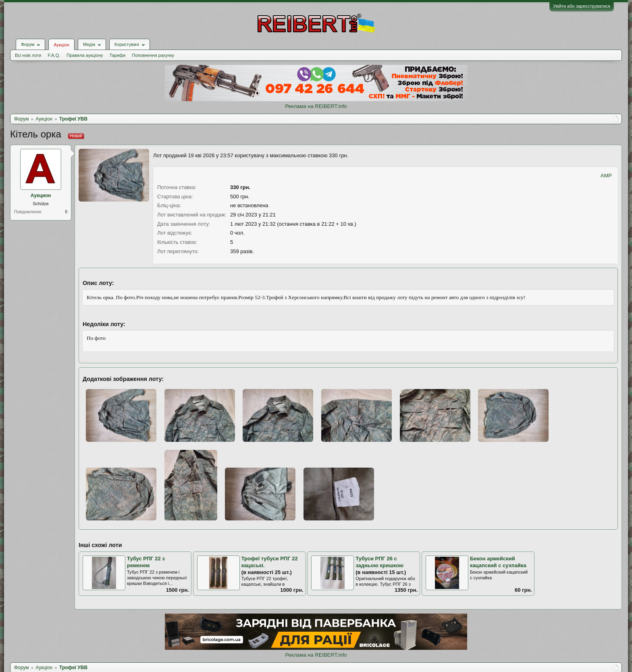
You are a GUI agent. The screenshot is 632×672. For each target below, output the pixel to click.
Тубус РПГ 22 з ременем (146, 562)
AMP (606, 176)
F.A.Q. (54, 55)
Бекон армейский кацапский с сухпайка (498, 562)
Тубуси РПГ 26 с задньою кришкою (379, 562)
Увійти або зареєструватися (582, 6)
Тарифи (118, 55)
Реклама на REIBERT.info (316, 106)
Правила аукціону (85, 55)
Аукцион (41, 196)
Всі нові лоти (28, 55)
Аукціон (61, 45)
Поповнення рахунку (153, 55)
